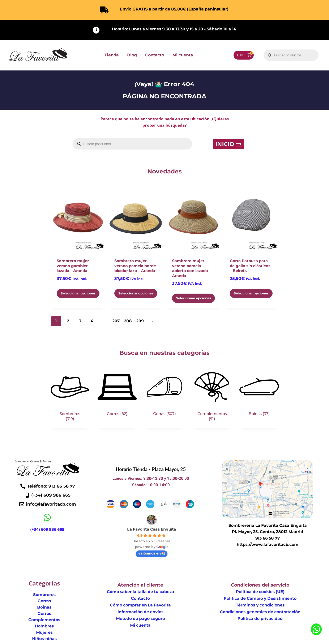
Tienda (112, 55)
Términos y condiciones (260, 605)
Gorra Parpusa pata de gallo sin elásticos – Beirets (250, 266)
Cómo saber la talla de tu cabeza (140, 592)
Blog (132, 55)
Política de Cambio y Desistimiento (260, 598)
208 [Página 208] (128, 321)
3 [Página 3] (80, 321)
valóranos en (152, 553)
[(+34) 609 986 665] (47, 518)
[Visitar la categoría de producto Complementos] (212, 398)
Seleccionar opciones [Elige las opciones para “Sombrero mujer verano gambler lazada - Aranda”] (78, 293)
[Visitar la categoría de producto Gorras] (164, 395)
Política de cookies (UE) (260, 592)
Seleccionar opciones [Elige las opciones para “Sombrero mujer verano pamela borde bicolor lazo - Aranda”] (136, 293)
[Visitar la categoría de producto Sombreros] (70, 398)
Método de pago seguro (140, 619)
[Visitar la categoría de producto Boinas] (259, 395)
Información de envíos (140, 612)
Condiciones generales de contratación (260, 612)
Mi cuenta (183, 55)
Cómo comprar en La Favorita (140, 605)
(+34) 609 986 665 (47, 530)
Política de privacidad (260, 619)
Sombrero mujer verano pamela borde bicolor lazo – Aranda (135, 266)
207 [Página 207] (116, 321)
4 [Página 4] (92, 321)
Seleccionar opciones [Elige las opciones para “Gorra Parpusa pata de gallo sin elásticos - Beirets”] (251, 293)
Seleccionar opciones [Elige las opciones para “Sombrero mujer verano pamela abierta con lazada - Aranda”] (193, 298)
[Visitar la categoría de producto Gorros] (117, 395)
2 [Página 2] (68, 321)
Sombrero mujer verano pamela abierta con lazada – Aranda (191, 268)
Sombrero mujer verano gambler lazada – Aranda (73, 266)
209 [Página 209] (140, 321)
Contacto (155, 55)
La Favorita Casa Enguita (152, 529)
